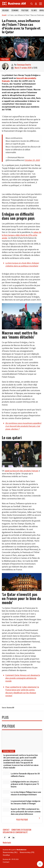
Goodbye (6, 855)
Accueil (4, 15)
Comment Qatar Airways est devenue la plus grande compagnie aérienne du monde (23, 678)
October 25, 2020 (32, 160)
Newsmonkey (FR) (27, 852)
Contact (6, 830)
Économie (15, 10)
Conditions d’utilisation (21, 830)
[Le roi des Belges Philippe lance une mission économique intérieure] (6, 792)
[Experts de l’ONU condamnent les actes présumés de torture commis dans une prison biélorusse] (6, 810)
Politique (25, 10)
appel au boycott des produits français (22, 471)
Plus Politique (29, 819)
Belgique (6, 10)
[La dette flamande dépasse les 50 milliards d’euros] (6, 773)
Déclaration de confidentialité (15, 832)
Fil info (34, 10)
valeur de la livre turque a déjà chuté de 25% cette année (22, 235)
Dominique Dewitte (24, 65)
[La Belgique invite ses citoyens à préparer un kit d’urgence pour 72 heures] (6, 782)
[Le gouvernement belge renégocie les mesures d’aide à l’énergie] (6, 801)
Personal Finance (9, 751)
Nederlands (7, 843)
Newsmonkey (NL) (10, 852)
